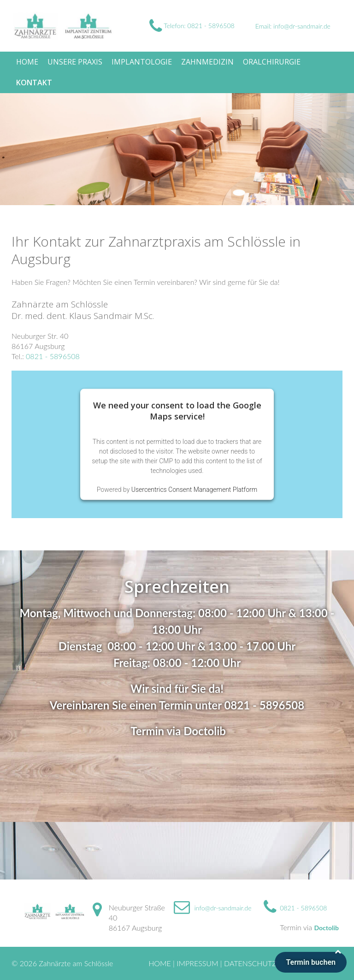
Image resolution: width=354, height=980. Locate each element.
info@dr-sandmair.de (223, 908)
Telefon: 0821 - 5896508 (192, 26)
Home (27, 62)
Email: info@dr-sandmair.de (293, 26)
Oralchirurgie (272, 62)
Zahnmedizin (207, 62)
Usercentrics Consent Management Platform (194, 489)
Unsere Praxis (75, 62)
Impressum (197, 963)
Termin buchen (311, 962)
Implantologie (142, 62)
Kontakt (34, 83)
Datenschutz (250, 963)
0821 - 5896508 (53, 356)
